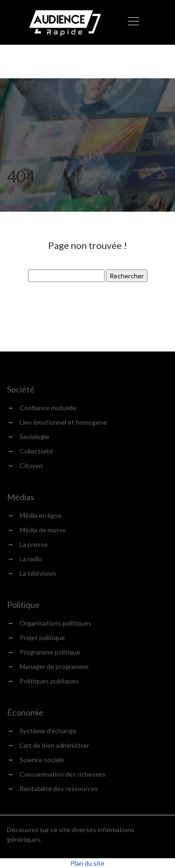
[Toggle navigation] (133, 22)
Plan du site (87, 863)
